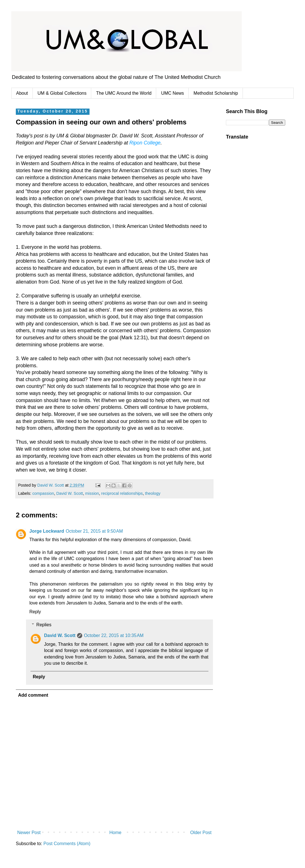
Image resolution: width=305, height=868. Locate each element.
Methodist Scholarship (216, 93)
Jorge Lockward (47, 531)
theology (153, 493)
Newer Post (29, 833)
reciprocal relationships (122, 493)
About (22, 93)
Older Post (201, 833)
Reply (35, 612)
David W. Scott (69, 493)
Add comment (33, 695)
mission (92, 493)
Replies (44, 625)
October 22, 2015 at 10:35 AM (114, 635)
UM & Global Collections (62, 93)
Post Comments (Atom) (67, 844)
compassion (43, 493)
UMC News (172, 93)
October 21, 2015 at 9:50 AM (94, 531)
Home (115, 833)
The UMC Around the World (124, 93)
